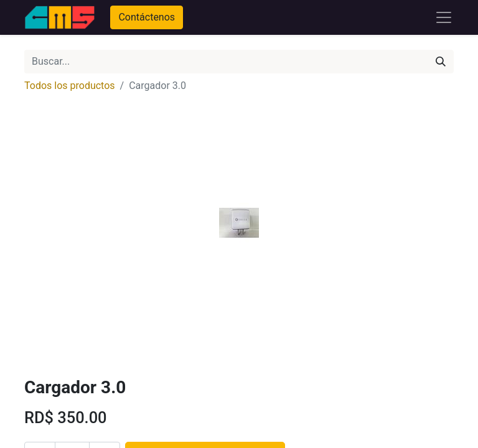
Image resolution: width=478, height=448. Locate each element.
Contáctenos (147, 17)
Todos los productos (70, 86)
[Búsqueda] (441, 62)
